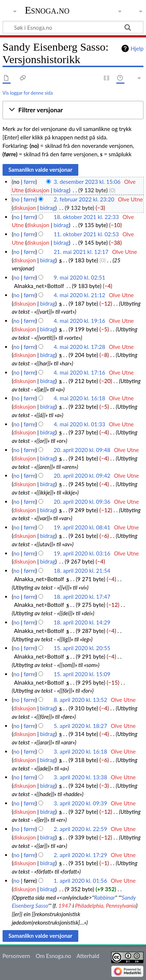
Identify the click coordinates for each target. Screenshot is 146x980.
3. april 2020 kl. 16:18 (81, 751)
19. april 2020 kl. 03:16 (82, 553)
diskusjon (38, 190)
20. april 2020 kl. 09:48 (82, 450)
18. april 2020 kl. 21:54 (82, 571)
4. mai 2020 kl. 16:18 (80, 398)
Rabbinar (104, 897)
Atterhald (88, 956)
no (16, 199)
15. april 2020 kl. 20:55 (82, 648)
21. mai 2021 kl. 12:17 (81, 252)
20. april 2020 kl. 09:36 (82, 502)
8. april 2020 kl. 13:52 (81, 700)
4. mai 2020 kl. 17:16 (80, 372)
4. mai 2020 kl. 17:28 (80, 347)
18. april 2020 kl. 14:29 (82, 622)
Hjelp (137, 48)
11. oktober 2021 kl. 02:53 (86, 234)
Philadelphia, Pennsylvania (105, 906)
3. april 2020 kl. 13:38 (81, 777)
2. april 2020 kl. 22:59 (81, 829)
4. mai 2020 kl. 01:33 (80, 424)
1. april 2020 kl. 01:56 (81, 881)
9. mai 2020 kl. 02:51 (80, 277)
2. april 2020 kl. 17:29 (81, 855)
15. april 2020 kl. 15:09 (82, 674)
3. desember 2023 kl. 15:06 (87, 182)
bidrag (61, 190)
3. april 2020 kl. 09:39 (81, 803)
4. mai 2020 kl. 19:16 (80, 321)
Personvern (16, 956)
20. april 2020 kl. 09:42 (82, 476)
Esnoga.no (47, 10)
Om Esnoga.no (53, 956)
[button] (73, 110)
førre (30, 182)
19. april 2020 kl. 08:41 (82, 527)
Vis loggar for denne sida (28, 93)
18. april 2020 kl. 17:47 (82, 597)
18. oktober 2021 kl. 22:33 (86, 217)
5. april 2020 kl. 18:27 (81, 726)
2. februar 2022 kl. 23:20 (84, 199)
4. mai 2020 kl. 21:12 (80, 295)
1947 (65, 906)
